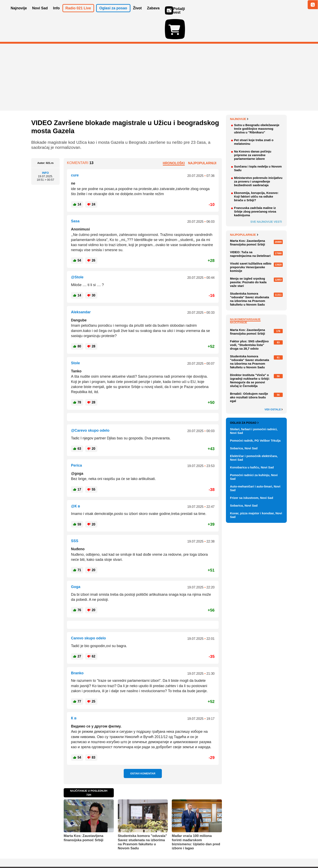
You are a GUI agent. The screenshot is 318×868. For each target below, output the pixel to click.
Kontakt (76, 853)
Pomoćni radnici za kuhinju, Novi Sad (254, 453)
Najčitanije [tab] (238, 299)
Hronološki (174, 139)
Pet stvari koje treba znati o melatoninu (254, 118)
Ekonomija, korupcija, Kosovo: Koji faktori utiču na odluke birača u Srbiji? (256, 173)
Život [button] (137, 14)
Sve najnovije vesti (266, 198)
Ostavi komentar (143, 750)
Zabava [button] (153, 14)
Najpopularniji (202, 139)
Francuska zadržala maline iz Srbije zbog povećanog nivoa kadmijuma (255, 188)
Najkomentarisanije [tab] (245, 296)
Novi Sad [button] (40, 14)
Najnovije (239, 95)
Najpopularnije (244, 211)
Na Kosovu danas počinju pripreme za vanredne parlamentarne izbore (253, 131)
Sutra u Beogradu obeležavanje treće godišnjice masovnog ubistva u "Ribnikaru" (257, 105)
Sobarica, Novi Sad (244, 425)
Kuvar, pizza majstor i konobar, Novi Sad (256, 491)
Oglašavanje (58, 853)
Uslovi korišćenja (114, 853)
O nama (39, 853)
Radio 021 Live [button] (78, 14)
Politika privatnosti (142, 853)
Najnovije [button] (19, 14)
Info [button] (56, 14)
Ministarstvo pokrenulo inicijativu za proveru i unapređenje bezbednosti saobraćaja (258, 158)
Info (45, 149)
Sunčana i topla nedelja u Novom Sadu (258, 145)
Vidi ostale (274, 386)
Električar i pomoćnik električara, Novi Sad (254, 434)
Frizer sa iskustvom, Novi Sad (252, 474)
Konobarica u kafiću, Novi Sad (252, 444)
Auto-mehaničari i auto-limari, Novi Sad (255, 465)
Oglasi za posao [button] (113, 14)
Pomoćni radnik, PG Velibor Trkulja (255, 417)
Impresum (91, 853)
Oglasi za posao (244, 399)
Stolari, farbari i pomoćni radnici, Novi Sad (254, 407)
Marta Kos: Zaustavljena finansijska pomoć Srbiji (84, 814)
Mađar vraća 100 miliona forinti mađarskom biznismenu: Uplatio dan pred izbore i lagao (196, 818)
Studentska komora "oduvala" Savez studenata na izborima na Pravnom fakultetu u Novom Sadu (142, 818)
